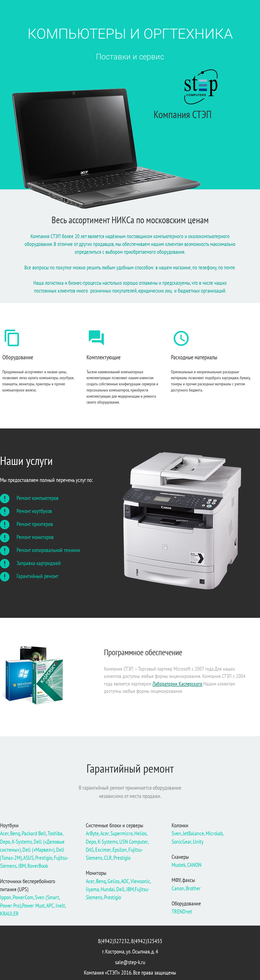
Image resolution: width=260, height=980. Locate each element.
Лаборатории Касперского (177, 684)
